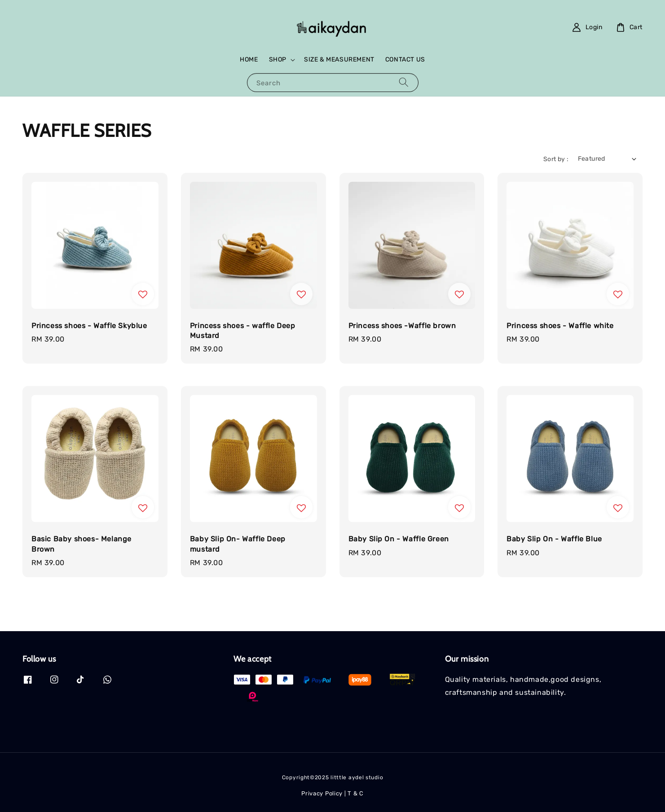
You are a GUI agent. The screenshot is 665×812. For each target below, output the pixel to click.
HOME (249, 59)
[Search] (404, 82)
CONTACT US (405, 59)
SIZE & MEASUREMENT (339, 59)
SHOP (278, 59)
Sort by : (556, 159)
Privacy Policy (322, 793)
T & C (356, 793)
